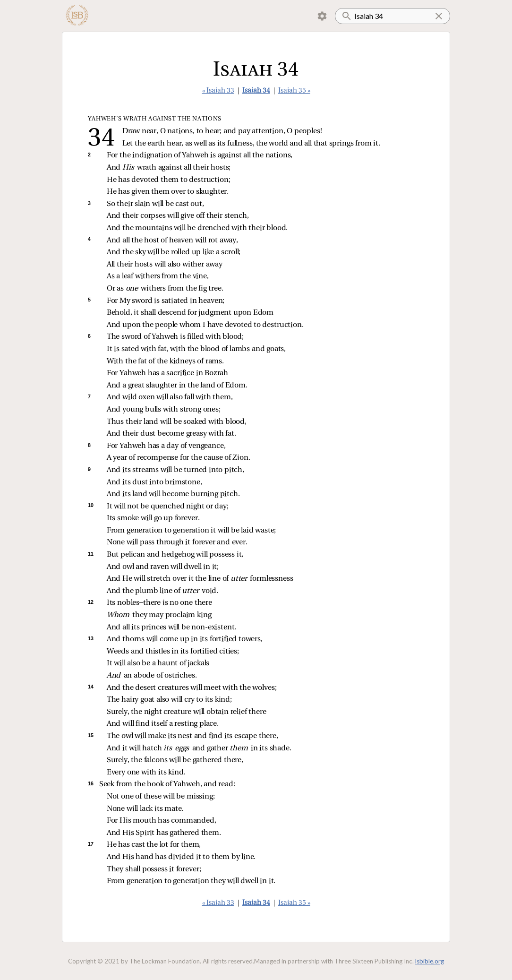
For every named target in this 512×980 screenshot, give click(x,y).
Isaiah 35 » (294, 91)
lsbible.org (430, 961)
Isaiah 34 (256, 91)
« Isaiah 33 (218, 91)
